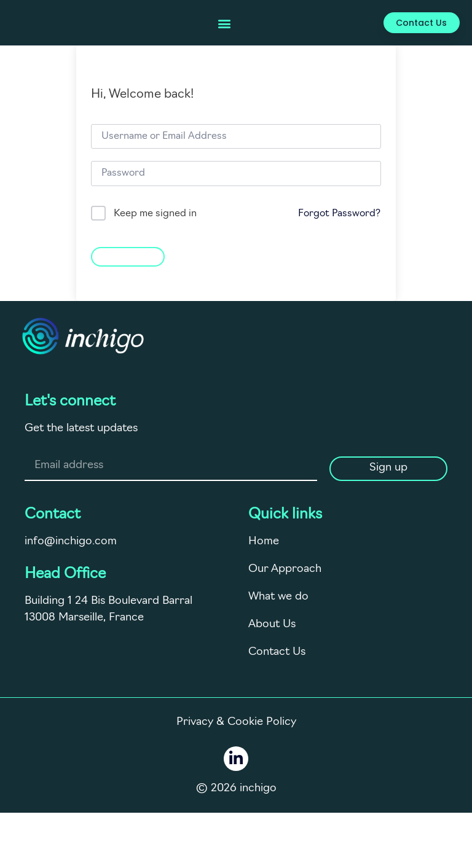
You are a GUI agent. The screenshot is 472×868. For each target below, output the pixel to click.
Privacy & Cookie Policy (236, 722)
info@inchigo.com (71, 542)
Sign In (128, 255)
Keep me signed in (155, 214)
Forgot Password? (339, 214)
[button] (224, 23)
